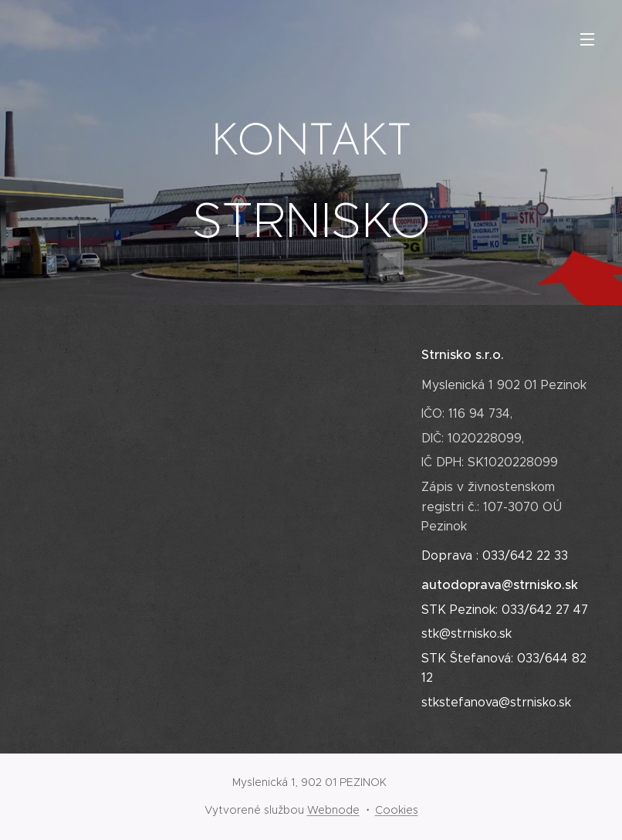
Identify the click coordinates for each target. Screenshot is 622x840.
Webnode (333, 810)
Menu (587, 39)
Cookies (397, 810)
